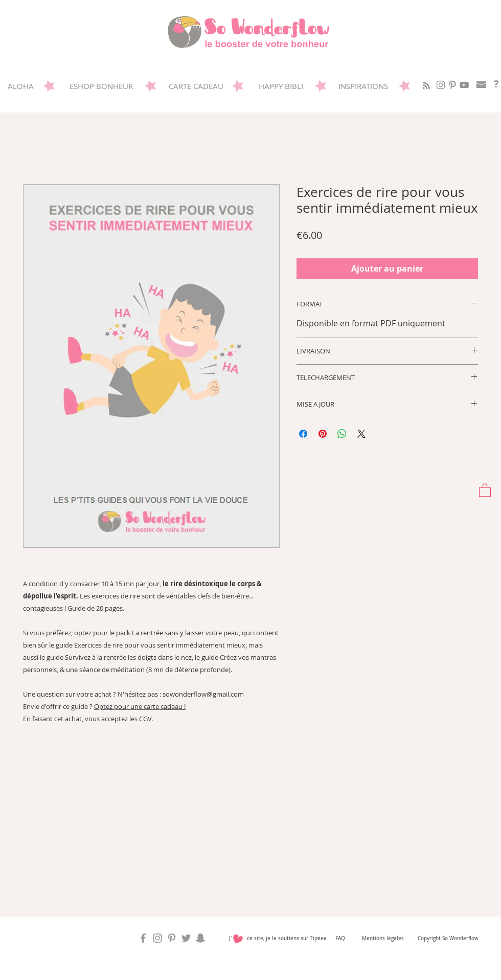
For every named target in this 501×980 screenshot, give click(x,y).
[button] (485, 490)
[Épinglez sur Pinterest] (323, 434)
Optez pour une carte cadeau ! (140, 706)
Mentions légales (383, 938)
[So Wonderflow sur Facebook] (143, 938)
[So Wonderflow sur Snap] (200, 938)
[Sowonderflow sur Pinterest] (452, 85)
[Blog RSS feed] (426, 86)
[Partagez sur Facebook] (303, 434)
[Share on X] (361, 434)
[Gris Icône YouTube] (464, 85)
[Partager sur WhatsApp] (342, 434)
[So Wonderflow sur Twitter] (186, 938)
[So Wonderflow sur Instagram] (441, 85)
